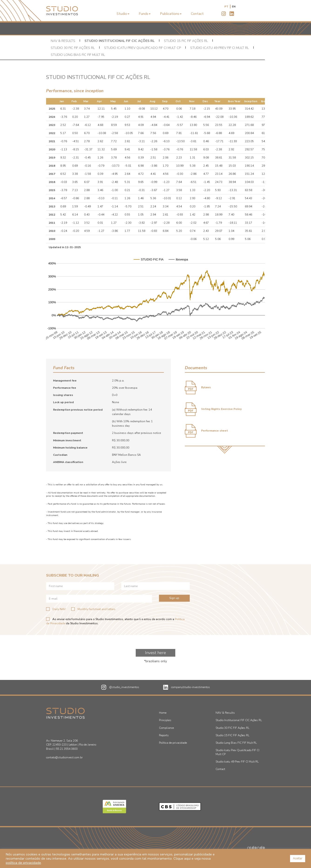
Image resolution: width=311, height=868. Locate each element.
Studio (123, 14)
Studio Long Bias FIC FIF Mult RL (78, 55)
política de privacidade (23, 863)
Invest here (155, 653)
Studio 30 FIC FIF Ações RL (73, 48)
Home (163, 713)
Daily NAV (56, 609)
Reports (164, 735)
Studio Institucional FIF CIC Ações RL (120, 41)
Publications (171, 14)
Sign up (174, 598)
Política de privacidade (173, 743)
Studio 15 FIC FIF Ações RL (186, 41)
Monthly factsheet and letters (93, 609)
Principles (165, 720)
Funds (145, 14)
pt (226, 7)
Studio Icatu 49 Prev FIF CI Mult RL (220, 48)
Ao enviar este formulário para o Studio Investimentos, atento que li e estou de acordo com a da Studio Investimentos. (115, 621)
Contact (197, 14)
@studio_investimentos (120, 687)
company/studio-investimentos (187, 687)
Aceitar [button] (298, 858)
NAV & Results (63, 41)
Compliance (166, 728)
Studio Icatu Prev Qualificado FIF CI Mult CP (142, 48)
